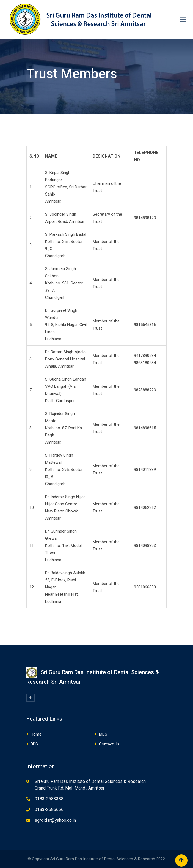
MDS (103, 734)
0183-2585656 (49, 809)
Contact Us (109, 744)
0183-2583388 (49, 799)
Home (36, 734)
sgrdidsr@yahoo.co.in (55, 820)
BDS (34, 744)
